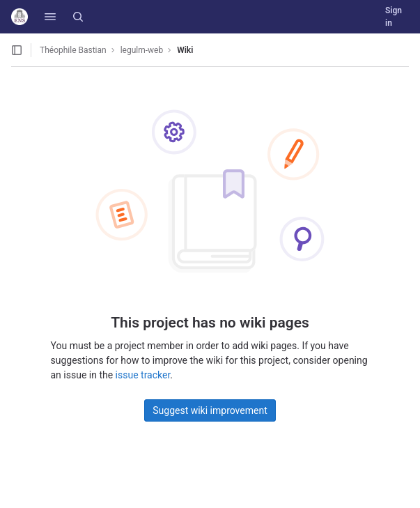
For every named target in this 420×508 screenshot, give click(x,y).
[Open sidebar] (17, 50)
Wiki (185, 50)
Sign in (394, 17)
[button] (50, 17)
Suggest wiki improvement (210, 410)
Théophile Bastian (73, 50)
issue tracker (143, 375)
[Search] (78, 17)
